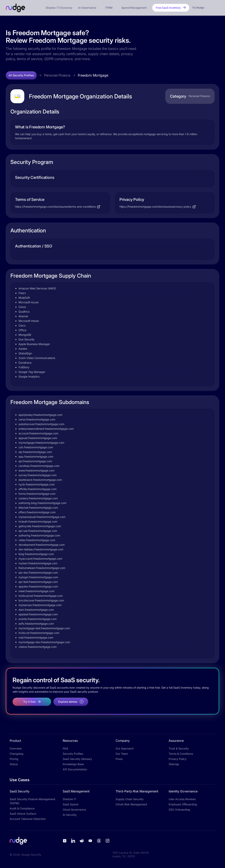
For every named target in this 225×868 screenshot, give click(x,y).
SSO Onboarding (179, 810)
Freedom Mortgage (93, 75)
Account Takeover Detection (28, 819)
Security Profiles (73, 754)
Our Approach (125, 748)
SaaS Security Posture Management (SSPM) (33, 801)
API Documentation (75, 769)
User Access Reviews (182, 799)
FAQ (65, 748)
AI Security (70, 815)
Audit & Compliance (22, 808)
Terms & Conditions (181, 754)
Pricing (14, 759)
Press (119, 759)
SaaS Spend (71, 804)
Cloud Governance (74, 810)
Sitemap (174, 764)
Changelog (16, 754)
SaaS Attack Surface (23, 814)
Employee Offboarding (183, 804)
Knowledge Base (73, 764)
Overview (16, 748)
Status (14, 764)
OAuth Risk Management (131, 804)
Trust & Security (179, 748)
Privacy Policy (178, 759)
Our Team (122, 754)
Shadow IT (69, 799)
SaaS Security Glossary (77, 759)
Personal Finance (57, 75)
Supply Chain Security (130, 799)
